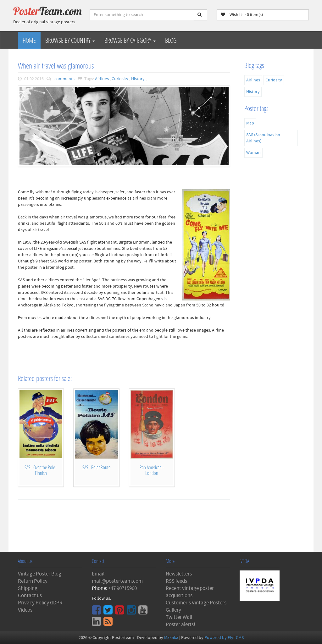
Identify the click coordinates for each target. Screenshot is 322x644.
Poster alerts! (180, 625)
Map (250, 123)
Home (29, 40)
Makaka (171, 638)
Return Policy (33, 581)
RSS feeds (176, 581)
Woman (253, 153)
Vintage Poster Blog (40, 574)
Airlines (102, 79)
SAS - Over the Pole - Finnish (41, 470)
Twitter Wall (179, 617)
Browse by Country (70, 40)
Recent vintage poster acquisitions (190, 592)
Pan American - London (152, 470)
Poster (47, 11)
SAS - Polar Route (96, 467)
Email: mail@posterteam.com (117, 578)
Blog (171, 40)
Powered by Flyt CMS (224, 638)
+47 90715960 (122, 588)
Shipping (28, 588)
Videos (25, 610)
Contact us (30, 596)
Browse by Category (130, 40)
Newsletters (179, 574)
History (138, 79)
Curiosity (120, 79)
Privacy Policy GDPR (40, 603)
